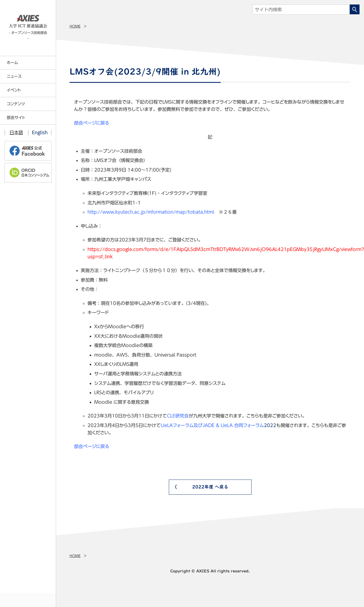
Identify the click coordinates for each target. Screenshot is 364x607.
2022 (218, 425)
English (40, 133)
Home (75, 26)
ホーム (12, 63)
